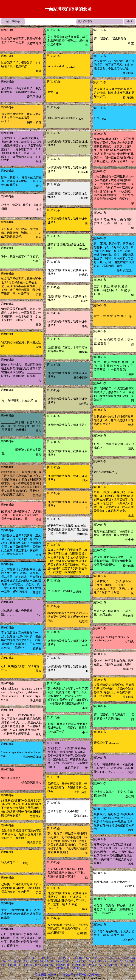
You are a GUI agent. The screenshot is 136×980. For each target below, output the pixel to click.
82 (73, 968)
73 (105, 965)
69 (84, 965)
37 (47, 961)
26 (123, 958)
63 (52, 965)
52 (126, 961)
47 (100, 961)
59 (31, 965)
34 (31, 961)
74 (110, 965)
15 (64, 958)
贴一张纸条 (13, 21)
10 (38, 958)
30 (10, 961)
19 (86, 958)
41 (68, 961)
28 (133, 958)
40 (63, 961)
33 (25, 961)
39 (57, 961)
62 (47, 965)
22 (101, 958)
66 (68, 965)
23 (107, 958)
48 (105, 961)
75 (116, 965)
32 (20, 961)
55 (10, 965)
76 (121, 965)
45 (89, 961)
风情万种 (94, 975)
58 (25, 965)
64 (57, 965)
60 (36, 965)
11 (43, 958)
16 (70, 958)
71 (95, 965)
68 (79, 965)
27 (128, 958)
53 (132, 961)
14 (59, 958)
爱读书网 (40, 975)
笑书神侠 (81, 975)
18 (80, 958)
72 (100, 965)
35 (36, 961)
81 (68, 968)
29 (4, 961)
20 (91, 958)
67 (73, 965)
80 (63, 968)
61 (41, 965)
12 (48, 958)
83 (79, 968)
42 (73, 961)
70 (89, 965)
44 (84, 961)
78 (132, 965)
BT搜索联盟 (66, 975)
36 (41, 961)
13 (54, 958)
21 (96, 958)
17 (75, 958)
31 (15, 961)
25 (117, 958)
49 (110, 961)
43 (79, 961)
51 (121, 961)
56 (15, 965)
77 (126, 965)
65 (63, 965)
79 (57, 968)
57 (20, 965)
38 (52, 961)
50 (116, 961)
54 (4, 965)
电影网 (52, 975)
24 (112, 958)
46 (95, 961)
